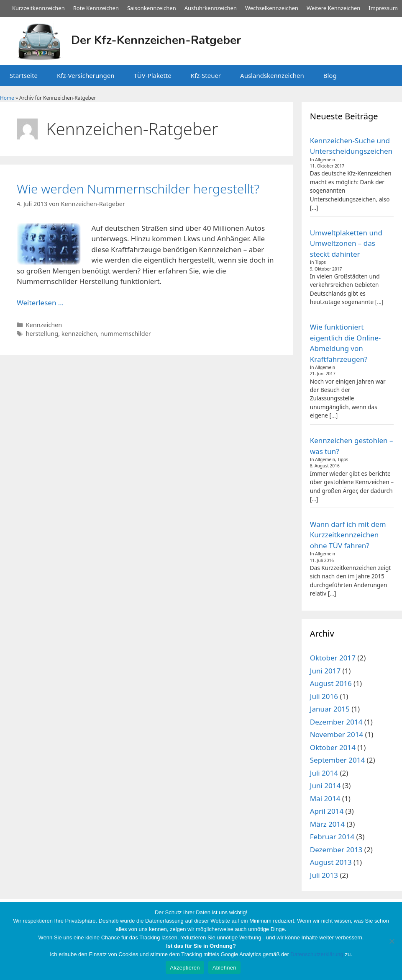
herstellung (42, 334)
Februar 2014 (332, 837)
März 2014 (327, 824)
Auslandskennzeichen (272, 75)
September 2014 (337, 760)
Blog (330, 75)
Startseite (24, 75)
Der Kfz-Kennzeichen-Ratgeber (156, 40)
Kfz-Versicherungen (86, 75)
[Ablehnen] (392, 941)
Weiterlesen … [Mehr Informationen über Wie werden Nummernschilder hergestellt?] (40, 303)
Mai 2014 (325, 798)
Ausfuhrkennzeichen (211, 8)
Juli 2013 (324, 875)
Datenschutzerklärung (317, 954)
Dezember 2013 (336, 850)
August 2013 (331, 862)
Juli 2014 (324, 773)
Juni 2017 (325, 671)
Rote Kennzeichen (96, 8)
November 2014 (337, 734)
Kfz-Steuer (206, 75)
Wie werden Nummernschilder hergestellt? (138, 189)
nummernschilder (126, 334)
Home (7, 98)
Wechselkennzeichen (272, 8)
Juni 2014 (325, 785)
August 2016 (331, 683)
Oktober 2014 (333, 747)
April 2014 (327, 811)
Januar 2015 (330, 709)
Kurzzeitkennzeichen (38, 8)
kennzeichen (79, 334)
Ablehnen (224, 968)
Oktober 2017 (333, 658)
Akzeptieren (185, 968)
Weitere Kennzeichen (333, 8)
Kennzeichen (44, 325)
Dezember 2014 (336, 722)
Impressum (383, 8)
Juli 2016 (324, 696)
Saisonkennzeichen (152, 8)
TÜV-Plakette (152, 75)
